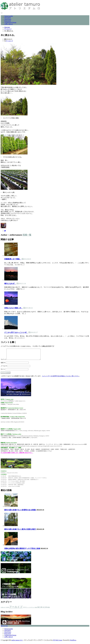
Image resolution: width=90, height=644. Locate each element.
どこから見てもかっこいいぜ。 (16, 332)
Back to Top (4, 628)
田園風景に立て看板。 (13, 259)
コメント (4, 361)
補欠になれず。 (10, 284)
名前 (3, 365)
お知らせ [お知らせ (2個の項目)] (3, 609)
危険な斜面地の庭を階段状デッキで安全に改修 (22, 551)
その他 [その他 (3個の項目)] (7, 609)
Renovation (8, 21)
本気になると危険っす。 (14, 308)
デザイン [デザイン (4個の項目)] (25, 609)
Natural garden (9, 16)
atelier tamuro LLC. (17, 642)
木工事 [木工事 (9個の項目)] (45, 609)
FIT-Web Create (58, 642)
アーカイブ (9, 41)
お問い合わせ (9, 24)
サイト (3, 371)
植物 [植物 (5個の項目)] (48, 609)
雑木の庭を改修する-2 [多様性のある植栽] (20, 512)
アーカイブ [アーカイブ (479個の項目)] (16, 609)
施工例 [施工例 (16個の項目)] (40, 609)
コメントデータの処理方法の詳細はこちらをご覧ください (61, 378)
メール (4, 368)
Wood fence (8, 19)
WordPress (73, 642)
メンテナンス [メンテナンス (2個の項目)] (31, 609)
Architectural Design (10, 22)
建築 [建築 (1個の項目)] (36, 610)
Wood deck (8, 18)
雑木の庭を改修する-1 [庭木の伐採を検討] (20, 531)
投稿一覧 (27, 235)
